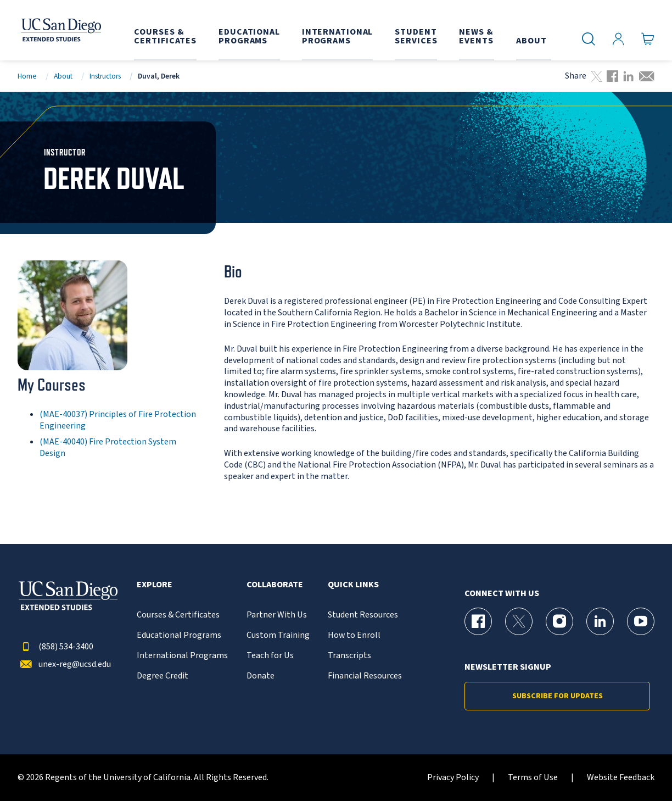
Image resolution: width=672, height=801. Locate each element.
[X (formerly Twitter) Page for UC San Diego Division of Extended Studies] (519, 621)
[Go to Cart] (648, 39)
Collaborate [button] (275, 585)
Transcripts (349, 656)
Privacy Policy (453, 778)
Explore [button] (155, 585)
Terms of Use (533, 778)
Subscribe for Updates (558, 696)
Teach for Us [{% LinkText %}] (270, 656)
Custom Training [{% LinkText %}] (278, 635)
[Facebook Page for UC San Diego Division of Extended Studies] (478, 621)
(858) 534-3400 (55, 647)
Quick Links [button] (353, 585)
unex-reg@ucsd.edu (64, 664)
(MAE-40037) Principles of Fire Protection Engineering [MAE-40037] (118, 420)
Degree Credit (163, 676)
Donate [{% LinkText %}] (261, 676)
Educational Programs (179, 635)
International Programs (182, 656)
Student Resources (363, 615)
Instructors (105, 76)
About (63, 76)
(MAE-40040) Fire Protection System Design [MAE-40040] (108, 447)
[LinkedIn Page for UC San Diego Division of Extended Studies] (600, 621)
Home (27, 76)
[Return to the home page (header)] (59, 30)
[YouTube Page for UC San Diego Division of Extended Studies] (641, 621)
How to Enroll (354, 635)
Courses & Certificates (178, 615)
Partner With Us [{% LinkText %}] (277, 615)
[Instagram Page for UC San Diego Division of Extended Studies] (559, 621)
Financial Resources (365, 676)
